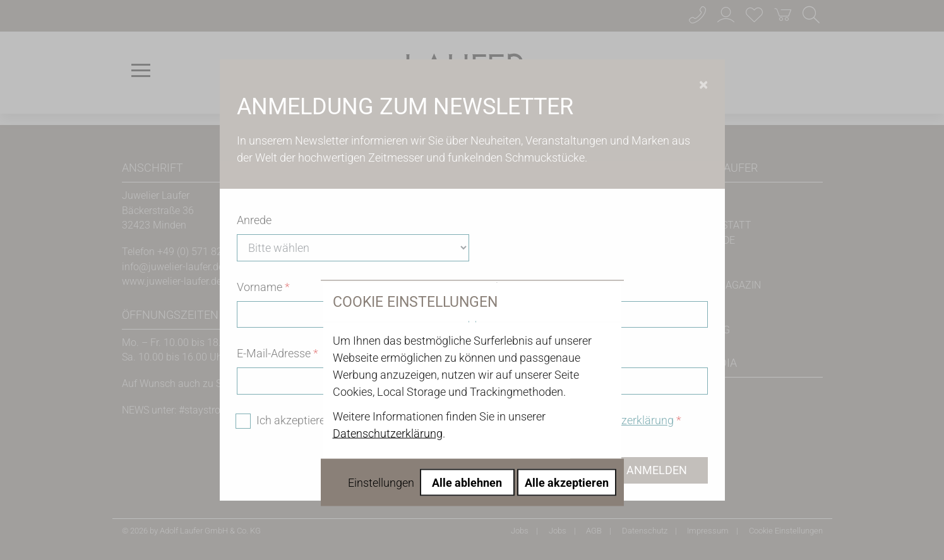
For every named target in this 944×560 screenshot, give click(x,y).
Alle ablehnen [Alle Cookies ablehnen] (467, 370)
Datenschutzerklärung (388, 320)
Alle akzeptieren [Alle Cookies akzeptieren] (567, 370)
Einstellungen (381, 370)
